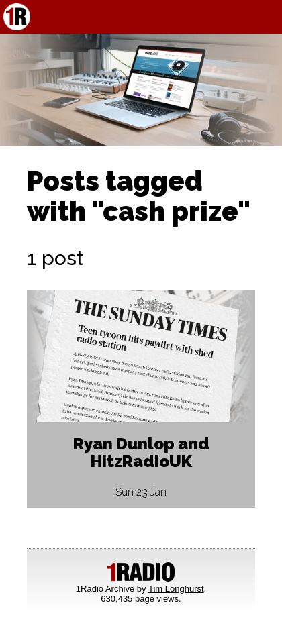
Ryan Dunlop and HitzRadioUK (141, 452)
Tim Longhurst (176, 589)
